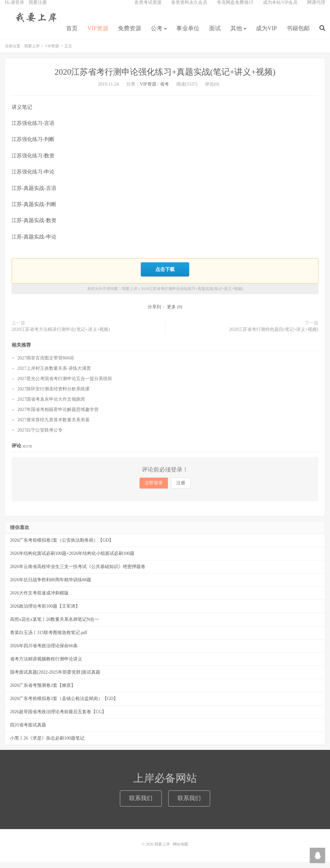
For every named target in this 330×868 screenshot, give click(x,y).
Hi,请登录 (15, 8)
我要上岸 (35, 23)
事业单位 (188, 34)
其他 (236, 34)
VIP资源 (98, 34)
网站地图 (180, 850)
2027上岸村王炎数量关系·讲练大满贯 (54, 374)
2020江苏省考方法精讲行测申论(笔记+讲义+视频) (61, 335)
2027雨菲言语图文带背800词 (46, 364)
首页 (72, 34)
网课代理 (316, 8)
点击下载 (165, 275)
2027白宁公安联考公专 (40, 436)
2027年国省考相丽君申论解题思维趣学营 (58, 415)
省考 (164, 91)
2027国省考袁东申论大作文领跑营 (51, 405)
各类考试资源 (148, 8)
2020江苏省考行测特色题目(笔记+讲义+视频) (274, 335)
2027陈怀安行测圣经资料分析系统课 (53, 395)
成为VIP (266, 34)
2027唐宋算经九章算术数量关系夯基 (53, 426)
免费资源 (130, 34)
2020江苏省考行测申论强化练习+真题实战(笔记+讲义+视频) (165, 79)
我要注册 (38, 8)
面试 (215, 34)
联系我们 (141, 804)
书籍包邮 (298, 34)
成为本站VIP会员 (280, 8)
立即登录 (154, 489)
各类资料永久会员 (189, 8)
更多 (171, 312)
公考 (157, 34)
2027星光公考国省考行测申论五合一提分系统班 (65, 384)
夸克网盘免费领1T (235, 8)
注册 (181, 489)
